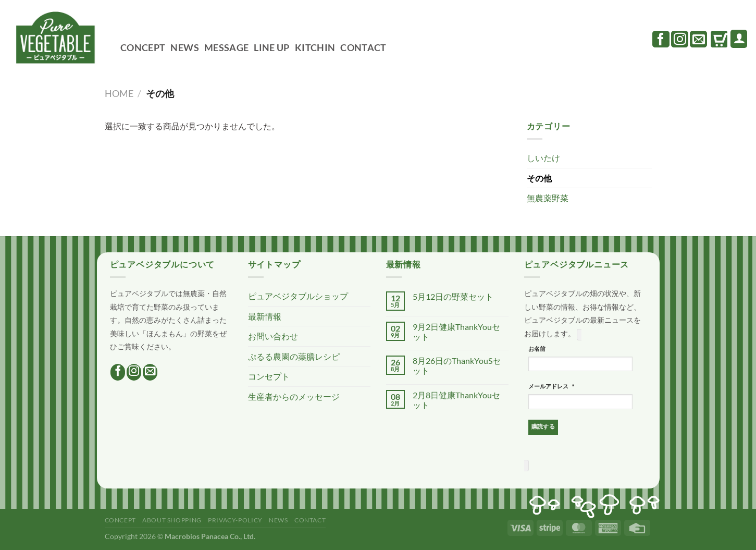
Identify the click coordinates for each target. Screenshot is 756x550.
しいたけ (543, 158)
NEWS (184, 48)
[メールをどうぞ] (698, 39)
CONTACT (363, 48)
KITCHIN (315, 48)
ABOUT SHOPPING (172, 520)
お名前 (537, 349)
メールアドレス (552, 387)
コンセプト (269, 376)
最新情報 (265, 316)
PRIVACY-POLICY (235, 520)
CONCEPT (143, 48)
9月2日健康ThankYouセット (456, 332)
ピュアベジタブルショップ (298, 296)
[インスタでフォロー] (680, 39)
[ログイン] (739, 39)
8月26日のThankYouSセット (457, 365)
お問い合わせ (273, 336)
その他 (539, 178)
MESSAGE (226, 48)
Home (119, 93)
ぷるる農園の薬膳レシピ (294, 356)
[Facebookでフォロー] (661, 39)
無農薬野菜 (548, 198)
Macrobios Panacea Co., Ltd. (210, 536)
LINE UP (271, 48)
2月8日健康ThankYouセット (456, 400)
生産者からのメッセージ (294, 396)
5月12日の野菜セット (453, 296)
